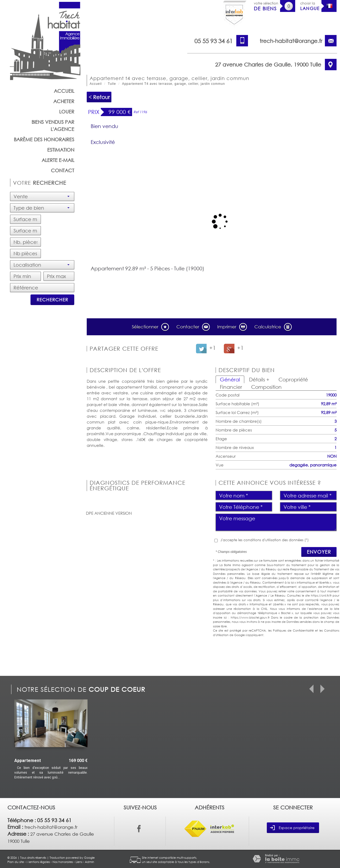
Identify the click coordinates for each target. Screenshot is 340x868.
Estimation (61, 150)
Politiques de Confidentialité (293, 630)
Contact (63, 170)
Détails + (259, 379)
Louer (67, 112)
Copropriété (293, 379)
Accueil (64, 91)
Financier (231, 387)
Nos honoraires (63, 862)
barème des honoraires (44, 139)
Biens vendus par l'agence (53, 125)
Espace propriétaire (292, 828)
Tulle (112, 84)
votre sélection (266, 6)
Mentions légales (38, 862)
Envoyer (319, 552)
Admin (90, 862)
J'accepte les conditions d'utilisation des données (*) (265, 540)
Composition (266, 387)
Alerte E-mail (58, 160)
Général (230, 379)
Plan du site (16, 862)
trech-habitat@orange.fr (291, 41)
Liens (79, 862)
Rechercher (52, 300)
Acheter (64, 101)
